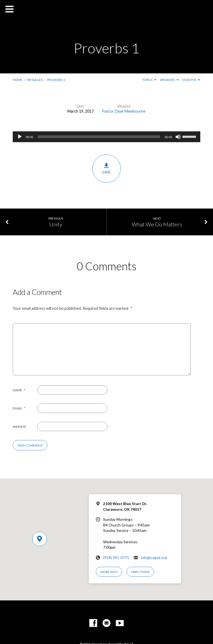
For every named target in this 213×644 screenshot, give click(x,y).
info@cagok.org (154, 558)
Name (19, 390)
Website (19, 427)
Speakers (169, 80)
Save (106, 168)
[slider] (99, 137)
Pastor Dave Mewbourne (124, 111)
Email (19, 408)
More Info (109, 572)
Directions (140, 572)
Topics (149, 80)
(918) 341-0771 (116, 558)
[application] (106, 137)
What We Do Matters (157, 224)
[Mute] (178, 137)
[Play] (20, 137)
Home (18, 80)
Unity (56, 224)
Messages (35, 80)
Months (191, 80)
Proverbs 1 (56, 80)
